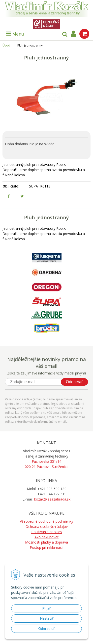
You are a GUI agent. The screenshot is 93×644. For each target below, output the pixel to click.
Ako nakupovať (46, 537)
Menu (15, 34)
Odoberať (74, 382)
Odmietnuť (47, 629)
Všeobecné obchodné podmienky (46, 521)
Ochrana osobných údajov (47, 527)
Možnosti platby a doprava (46, 542)
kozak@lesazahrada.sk (52, 499)
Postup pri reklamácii (46, 547)
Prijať (46, 608)
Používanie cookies (47, 532)
